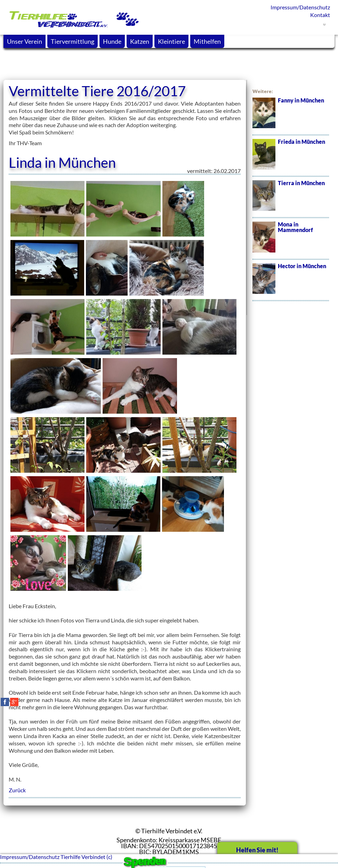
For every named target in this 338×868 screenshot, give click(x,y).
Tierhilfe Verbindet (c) (86, 857)
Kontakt (320, 15)
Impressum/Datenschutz (300, 7)
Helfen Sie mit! (257, 850)
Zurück (17, 790)
